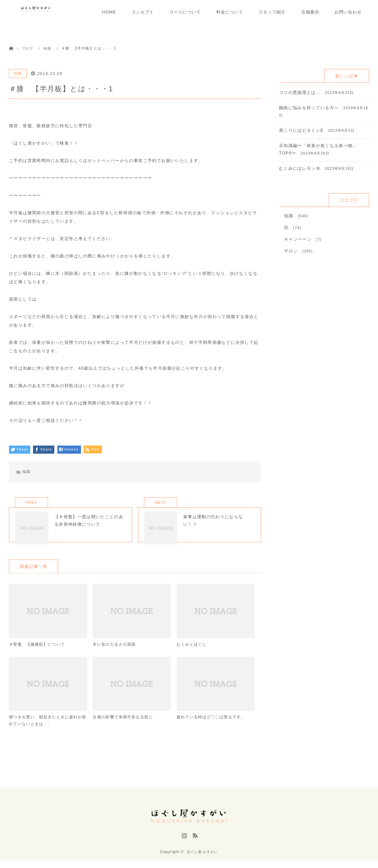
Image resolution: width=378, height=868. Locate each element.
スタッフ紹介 (272, 12)
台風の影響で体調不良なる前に (125, 726)
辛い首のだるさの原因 (116, 653)
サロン (291, 251)
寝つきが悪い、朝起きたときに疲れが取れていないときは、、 (46, 730)
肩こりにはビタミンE (301, 130)
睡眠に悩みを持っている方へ (309, 108)
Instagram (184, 845)
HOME (109, 12)
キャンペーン (298, 239)
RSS (194, 845)
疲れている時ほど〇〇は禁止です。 (214, 726)
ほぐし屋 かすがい (202, 859)
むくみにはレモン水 (300, 168)
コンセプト (143, 12)
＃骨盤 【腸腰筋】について (39, 653)
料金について (230, 12)
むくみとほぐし (193, 653)
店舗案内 (310, 12)
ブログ (28, 48)
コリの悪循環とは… (300, 92)
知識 (18, 73)
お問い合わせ (348, 12)
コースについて (185, 12)
